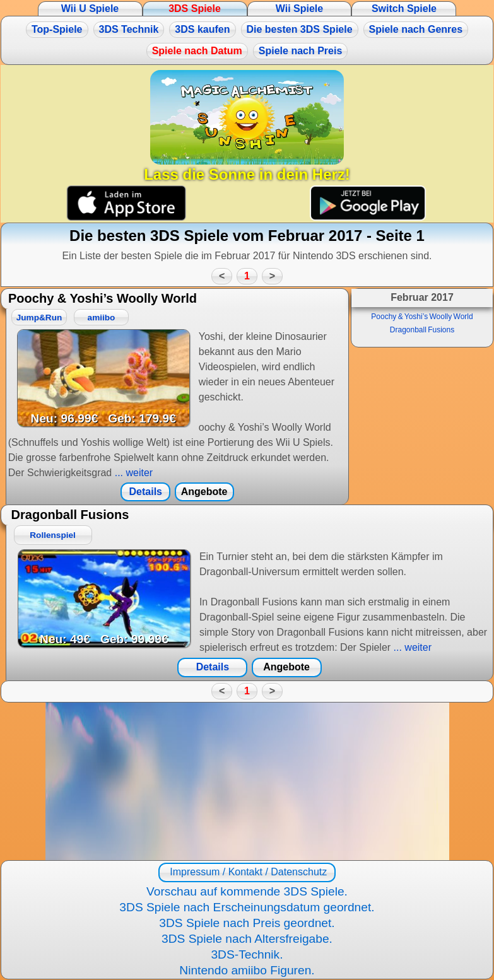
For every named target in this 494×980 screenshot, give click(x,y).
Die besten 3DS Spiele (300, 29)
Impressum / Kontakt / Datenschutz (247, 872)
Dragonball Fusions (422, 330)
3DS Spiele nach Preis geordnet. (247, 923)
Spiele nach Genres (416, 29)
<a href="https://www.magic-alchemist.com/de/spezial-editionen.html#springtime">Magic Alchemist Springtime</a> (247, 781)
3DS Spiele (195, 9)
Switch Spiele (404, 9)
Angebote (204, 492)
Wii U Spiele (90, 9)
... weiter (132, 473)
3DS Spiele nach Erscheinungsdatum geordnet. (247, 907)
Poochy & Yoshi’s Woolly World (422, 317)
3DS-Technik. (247, 954)
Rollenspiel (53, 535)
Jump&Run (39, 318)
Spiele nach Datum (197, 51)
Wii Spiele (299, 9)
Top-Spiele (57, 29)
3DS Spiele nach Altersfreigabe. (247, 939)
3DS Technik (129, 29)
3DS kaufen (202, 29)
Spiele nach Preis (301, 51)
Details (146, 492)
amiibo (102, 318)
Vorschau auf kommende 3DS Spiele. (247, 891)
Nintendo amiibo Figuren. (247, 970)
